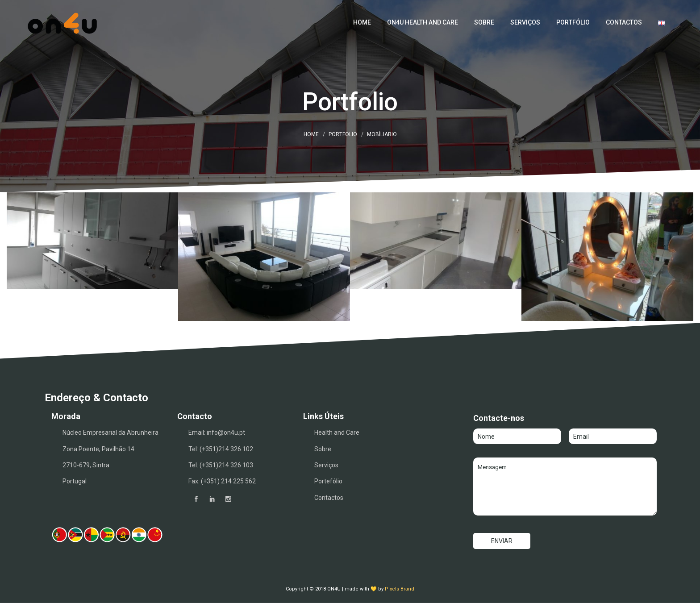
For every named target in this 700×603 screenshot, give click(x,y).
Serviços (525, 22)
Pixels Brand (400, 589)
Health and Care (337, 432)
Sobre (484, 22)
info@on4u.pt (226, 432)
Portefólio (328, 481)
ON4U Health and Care (423, 22)
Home (362, 22)
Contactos (624, 22)
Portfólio (573, 22)
